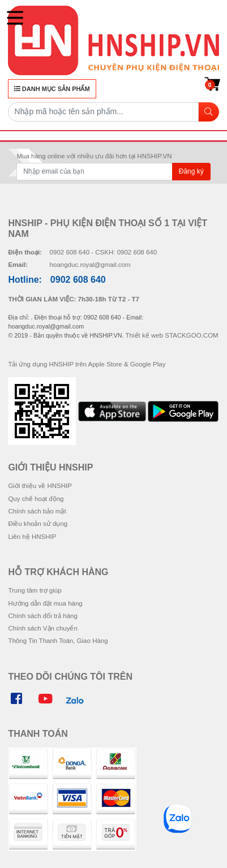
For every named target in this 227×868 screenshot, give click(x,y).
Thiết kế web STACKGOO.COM (172, 335)
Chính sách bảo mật (37, 511)
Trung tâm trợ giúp (35, 590)
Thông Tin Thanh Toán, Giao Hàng (58, 641)
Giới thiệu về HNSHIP (40, 486)
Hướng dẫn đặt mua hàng (45, 603)
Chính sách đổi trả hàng (42, 616)
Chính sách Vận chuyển (42, 628)
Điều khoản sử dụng (38, 524)
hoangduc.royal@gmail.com (90, 265)
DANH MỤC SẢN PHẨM (52, 89)
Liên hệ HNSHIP (32, 537)
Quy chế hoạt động (36, 499)
